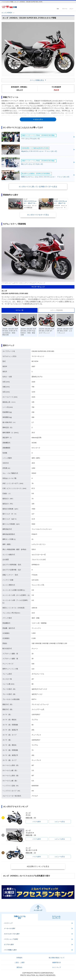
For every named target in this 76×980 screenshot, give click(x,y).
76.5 (56, 90)
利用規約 (19, 958)
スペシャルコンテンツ (56, 917)
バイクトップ (8, 923)
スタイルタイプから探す (12, 934)
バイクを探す (37, 822)
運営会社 (19, 967)
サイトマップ (57, 967)
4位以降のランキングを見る (38, 866)
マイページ (65, 9)
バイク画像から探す (10, 950)
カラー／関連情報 (56, 310)
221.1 (20, 90)
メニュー (71, 9)
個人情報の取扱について (57, 958)
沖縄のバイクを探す (20, 917)
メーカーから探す (10, 928)
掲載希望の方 (57, 963)
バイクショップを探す (11, 939)
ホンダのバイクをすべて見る (38, 215)
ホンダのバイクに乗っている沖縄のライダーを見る (38, 187)
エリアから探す (9, 944)
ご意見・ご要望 (19, 963)
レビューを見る (60, 822)
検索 (58, 9)
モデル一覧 (19, 310)
